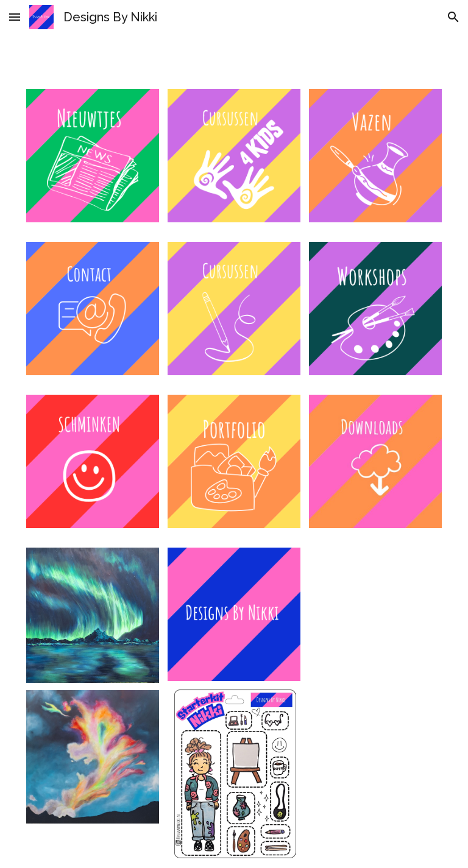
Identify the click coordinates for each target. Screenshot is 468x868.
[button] (15, 17)
